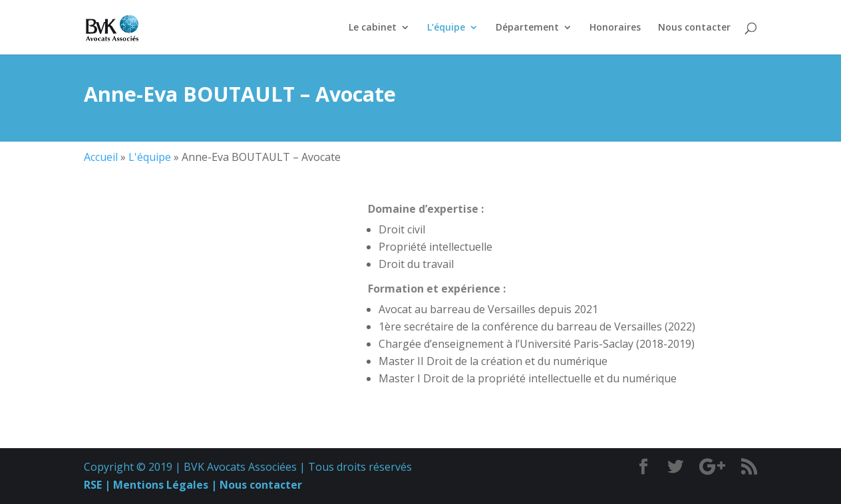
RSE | (97, 485)
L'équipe (150, 157)
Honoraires (615, 28)
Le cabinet (373, 28)
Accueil (101, 157)
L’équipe (446, 28)
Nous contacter (694, 28)
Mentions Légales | (164, 485)
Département (527, 28)
